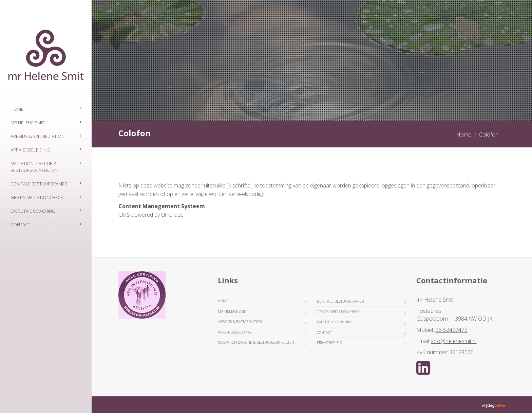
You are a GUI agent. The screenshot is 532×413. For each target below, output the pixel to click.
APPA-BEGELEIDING (30, 150)
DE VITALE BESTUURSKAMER (39, 184)
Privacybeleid (329, 343)
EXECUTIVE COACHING (33, 211)
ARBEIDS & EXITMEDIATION (37, 136)
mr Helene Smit (27, 123)
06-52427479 (451, 330)
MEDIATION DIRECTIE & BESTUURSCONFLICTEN (34, 167)
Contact (20, 225)
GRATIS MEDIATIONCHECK (37, 197)
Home (17, 109)
